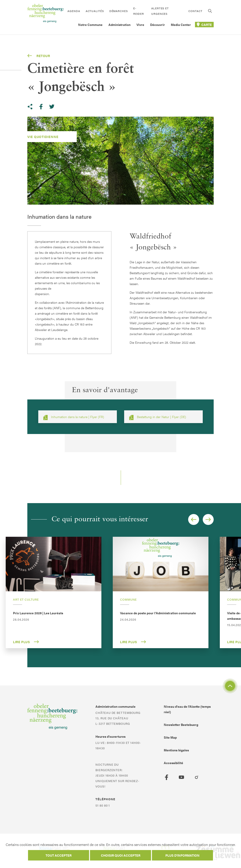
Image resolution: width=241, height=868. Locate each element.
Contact (195, 11)
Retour (39, 56)
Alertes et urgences (160, 11)
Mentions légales (176, 750)
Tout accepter (59, 855)
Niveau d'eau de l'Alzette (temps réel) (187, 709)
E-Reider (139, 11)
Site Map (170, 737)
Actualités (95, 11)
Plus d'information (182, 855)
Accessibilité (173, 763)
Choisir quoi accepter (121, 855)
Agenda (74, 11)
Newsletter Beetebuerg (181, 725)
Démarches (119, 11)
